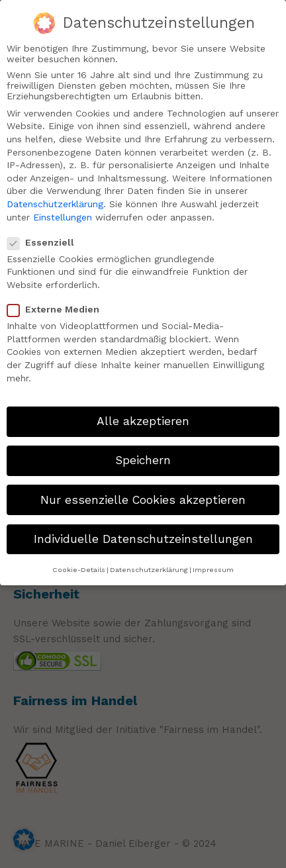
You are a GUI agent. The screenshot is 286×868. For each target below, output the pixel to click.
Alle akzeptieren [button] (143, 415)
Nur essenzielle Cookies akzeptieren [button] (143, 493)
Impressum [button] (213, 564)
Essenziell (46, 236)
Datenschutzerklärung (55, 198)
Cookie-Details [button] (79, 564)
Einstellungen (63, 211)
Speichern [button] (143, 454)
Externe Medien (59, 303)
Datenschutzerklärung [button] (149, 564)
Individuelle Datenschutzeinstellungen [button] (143, 533)
